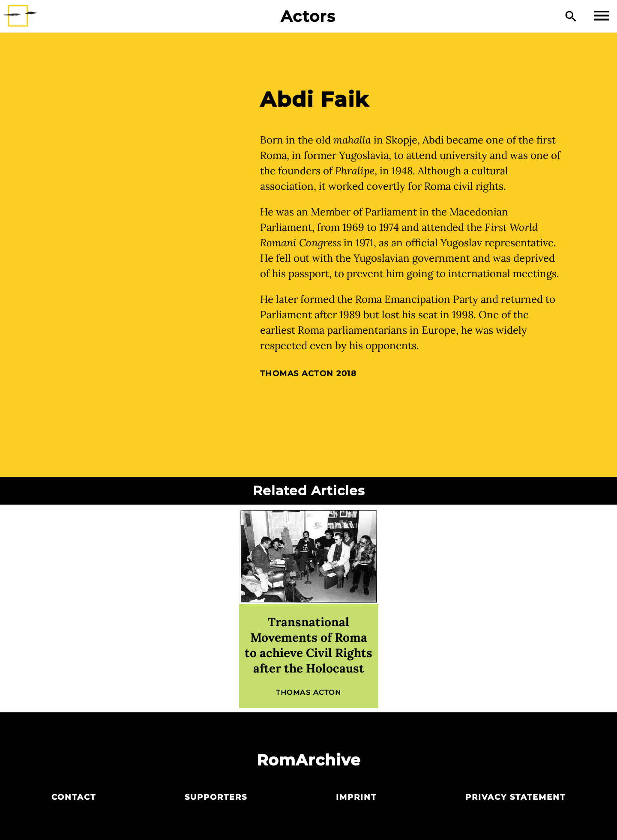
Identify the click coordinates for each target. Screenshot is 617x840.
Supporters (216, 797)
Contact (74, 797)
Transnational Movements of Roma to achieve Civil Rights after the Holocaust (308, 645)
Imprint (356, 797)
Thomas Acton (297, 374)
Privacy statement (515, 797)
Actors (308, 16)
